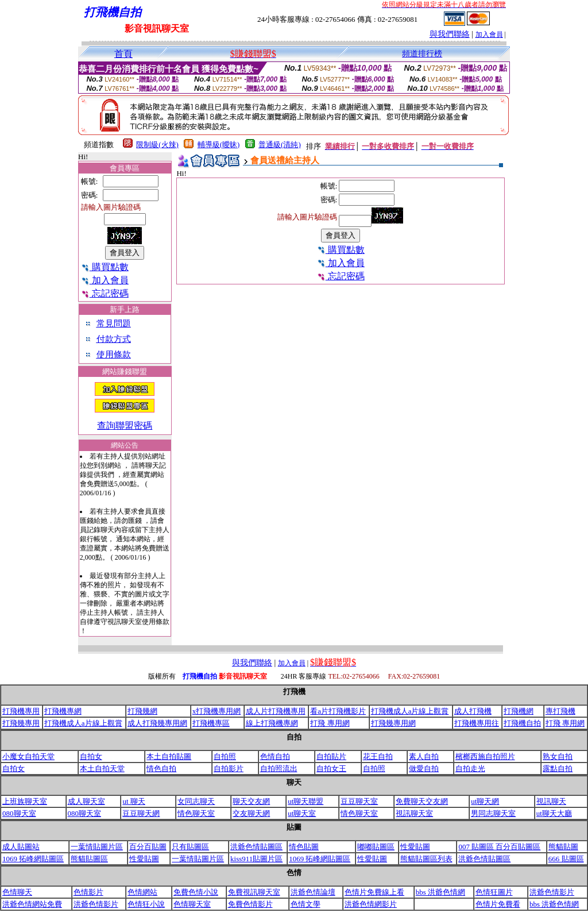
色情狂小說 (146, 904)
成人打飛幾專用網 (157, 723)
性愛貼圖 (415, 847)
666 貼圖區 (566, 859)
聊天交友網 (251, 801)
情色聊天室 (196, 813)
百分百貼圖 (148, 847)
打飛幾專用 (21, 723)
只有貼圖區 (190, 847)
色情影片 (88, 892)
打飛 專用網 (330, 723)
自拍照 (225, 756)
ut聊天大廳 (554, 813)
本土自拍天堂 (102, 768)
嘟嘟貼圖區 (376, 847)
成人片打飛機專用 (276, 711)
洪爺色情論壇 (313, 892)
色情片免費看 (498, 904)
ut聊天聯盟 (305, 801)
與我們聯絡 (450, 34)
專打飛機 (560, 711)
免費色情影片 (250, 904)
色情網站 (142, 892)
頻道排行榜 (422, 54)
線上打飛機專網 (272, 723)
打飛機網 (519, 711)
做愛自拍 (424, 768)
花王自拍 (378, 756)
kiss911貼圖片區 (256, 859)
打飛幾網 (142, 711)
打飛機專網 (63, 711)
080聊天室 (19, 813)
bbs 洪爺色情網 (440, 892)
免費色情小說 (196, 892)
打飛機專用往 (477, 723)
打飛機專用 (21, 711)
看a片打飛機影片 (338, 711)
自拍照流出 (279, 768)
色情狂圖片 (494, 892)
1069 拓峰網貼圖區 (33, 859)
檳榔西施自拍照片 (485, 756)
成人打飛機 (473, 711)
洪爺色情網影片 (371, 904)
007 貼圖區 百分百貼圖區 (499, 847)
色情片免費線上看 (374, 892)
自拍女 (91, 756)
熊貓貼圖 (563, 847)
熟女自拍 (558, 756)
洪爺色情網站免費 (32, 904)
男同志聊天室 (493, 813)
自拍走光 (470, 768)
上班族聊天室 (25, 801)
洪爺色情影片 (552, 892)
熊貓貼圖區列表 (426, 859)
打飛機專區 (211, 723)
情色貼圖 (304, 847)
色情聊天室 (192, 904)
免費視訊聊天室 (254, 892)
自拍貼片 (331, 756)
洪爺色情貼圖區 (256, 847)
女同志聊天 (196, 801)
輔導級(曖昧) (219, 145)
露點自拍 (558, 768)
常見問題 (114, 323)
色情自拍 (275, 756)
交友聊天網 (251, 813)
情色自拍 (161, 768)
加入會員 (489, 34)
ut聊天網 (485, 801)
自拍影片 (229, 768)
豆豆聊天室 (359, 801)
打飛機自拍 (522, 723)
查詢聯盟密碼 (125, 425)
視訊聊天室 (414, 813)
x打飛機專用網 (217, 711)
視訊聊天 (551, 801)
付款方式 (114, 339)
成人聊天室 (86, 801)
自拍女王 (331, 768)
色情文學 (305, 904)
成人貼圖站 (21, 847)
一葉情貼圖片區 (97, 847)
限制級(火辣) (157, 145)
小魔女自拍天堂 (28, 756)
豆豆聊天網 (141, 813)
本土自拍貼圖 (169, 756)
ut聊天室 (302, 813)
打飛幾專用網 (393, 723)
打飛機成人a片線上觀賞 (410, 711)
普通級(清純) (280, 145)
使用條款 (114, 355)
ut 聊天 (134, 801)
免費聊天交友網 (422, 801)
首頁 (123, 54)
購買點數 (105, 267)
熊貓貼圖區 (89, 859)
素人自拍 (424, 756)
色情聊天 (17, 892)
